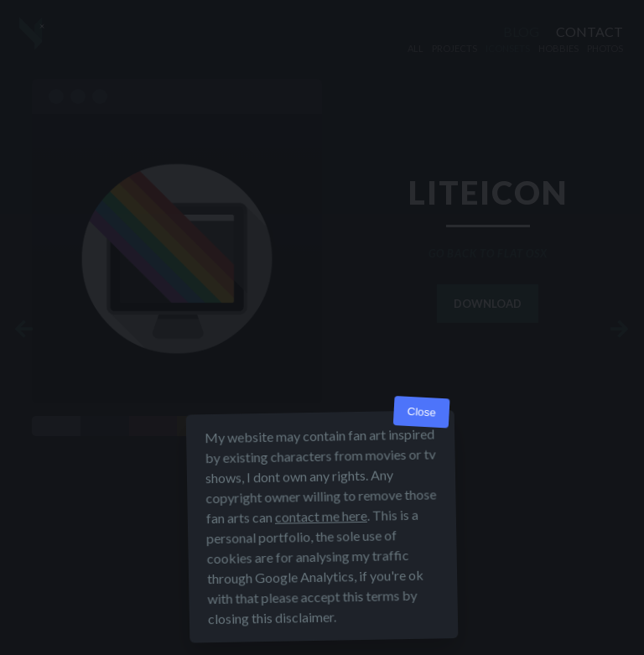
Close (421, 412)
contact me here (321, 516)
